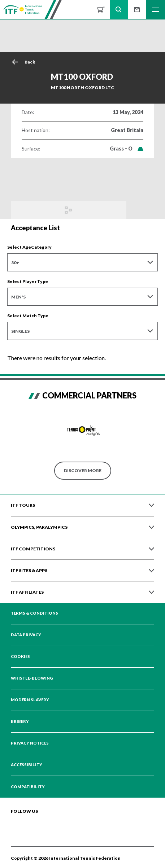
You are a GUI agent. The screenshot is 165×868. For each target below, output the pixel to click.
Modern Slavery (30, 700)
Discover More (83, 470)
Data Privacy (26, 635)
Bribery (20, 721)
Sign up (137, 10)
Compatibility (28, 787)
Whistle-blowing (32, 678)
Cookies (20, 657)
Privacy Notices (30, 743)
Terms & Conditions (34, 613)
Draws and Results (69, 210)
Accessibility (27, 765)
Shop (101, 10)
